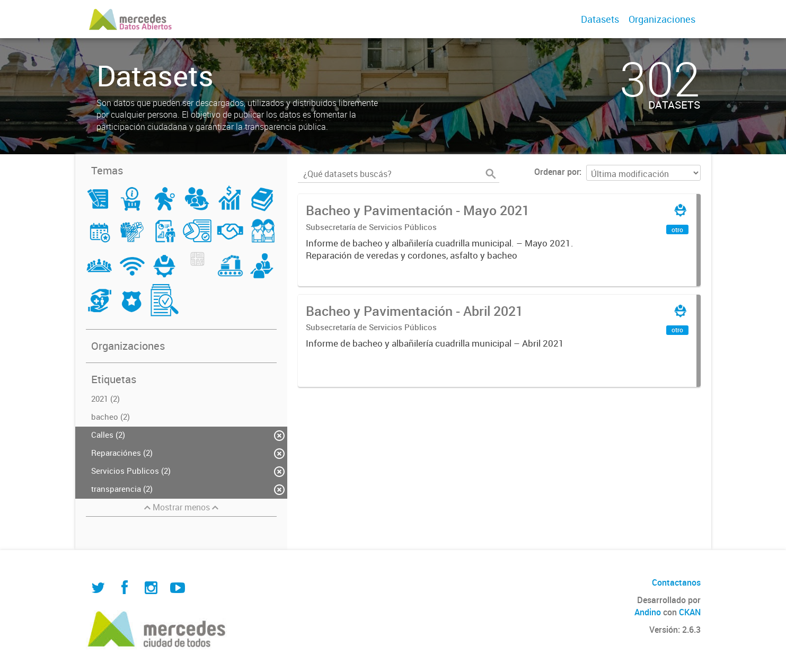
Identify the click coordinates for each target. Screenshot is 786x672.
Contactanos (676, 582)
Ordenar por (557, 172)
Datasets (600, 19)
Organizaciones (662, 19)
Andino (648, 612)
